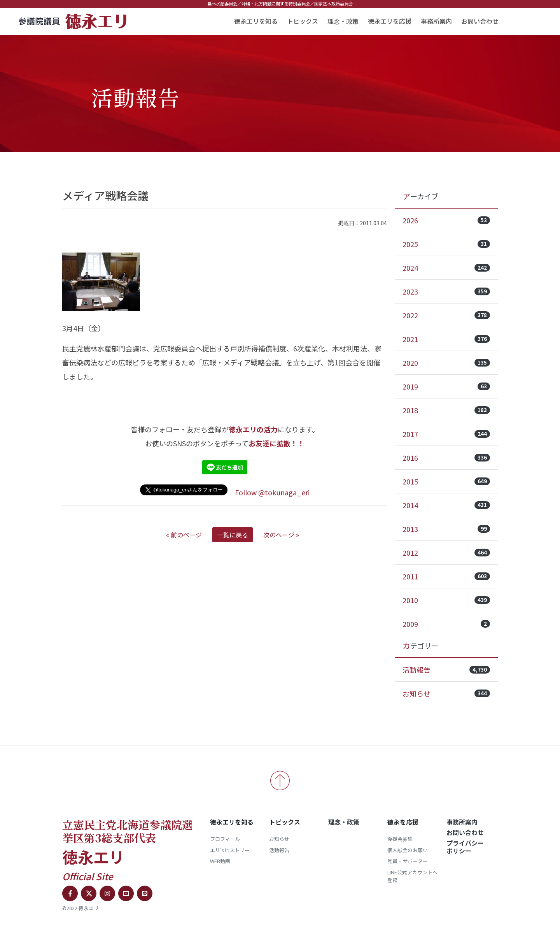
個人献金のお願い (408, 850)
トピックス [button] (303, 21)
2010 (446, 600)
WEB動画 (220, 861)
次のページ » (281, 535)
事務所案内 (436, 21)
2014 (446, 505)
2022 (446, 315)
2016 (446, 458)
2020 (446, 363)
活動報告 (446, 670)
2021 (446, 339)
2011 (446, 576)
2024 (446, 268)
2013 (446, 529)
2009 (446, 624)
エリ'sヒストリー (230, 850)
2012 (446, 553)
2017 (446, 434)
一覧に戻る (233, 535)
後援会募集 (400, 839)
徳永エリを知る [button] (256, 21)
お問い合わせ (480, 21)
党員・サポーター (408, 861)
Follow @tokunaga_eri (272, 492)
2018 (446, 410)
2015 (446, 481)
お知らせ (446, 693)
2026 (446, 220)
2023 (446, 291)
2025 (446, 244)
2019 (446, 386)
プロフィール (225, 839)
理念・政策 (343, 21)
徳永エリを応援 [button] (390, 21)
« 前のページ (184, 535)
